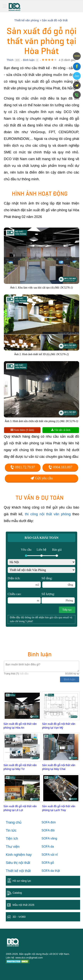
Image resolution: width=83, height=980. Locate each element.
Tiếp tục (67, 610)
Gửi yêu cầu (41, 478)
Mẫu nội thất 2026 (23, 905)
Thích (10, 60)
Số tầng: (58, 582)
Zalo (77, 76)
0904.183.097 (60, 467)
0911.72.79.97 (23, 467)
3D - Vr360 (19, 917)
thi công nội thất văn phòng (48, 514)
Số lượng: (58, 598)
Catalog (17, 893)
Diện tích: (24, 582)
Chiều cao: (24, 598)
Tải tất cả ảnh (61, 430)
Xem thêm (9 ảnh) (22, 430)
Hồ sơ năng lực (22, 881)
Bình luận (29, 60)
